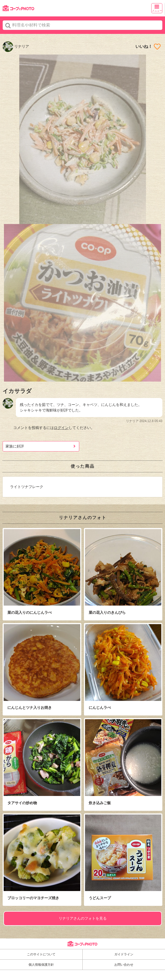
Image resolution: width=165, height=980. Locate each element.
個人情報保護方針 (41, 965)
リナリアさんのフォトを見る (83, 918)
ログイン (61, 428)
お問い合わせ (124, 965)
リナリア (16, 46)
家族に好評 (15, 446)
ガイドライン (124, 954)
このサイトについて (41, 954)
